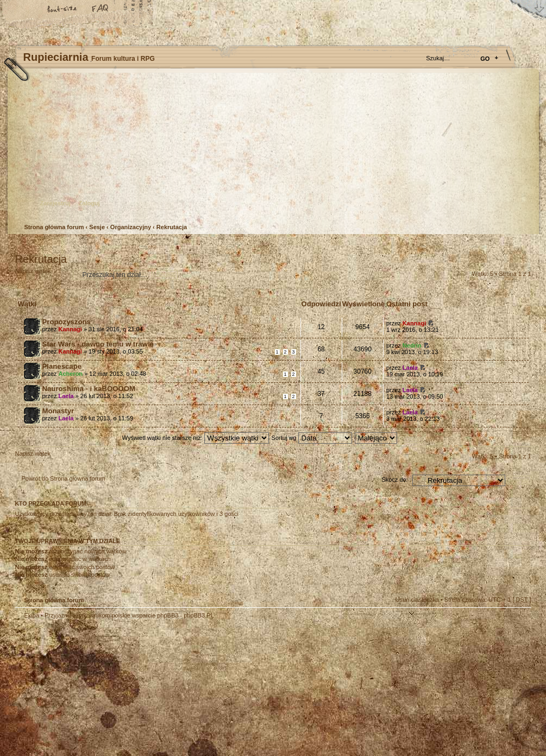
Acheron (70, 374)
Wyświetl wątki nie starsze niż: (196, 438)
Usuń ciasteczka (417, 600)
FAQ (101, 9)
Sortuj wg (312, 438)
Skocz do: (394, 480)
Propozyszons (67, 322)
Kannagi (70, 329)
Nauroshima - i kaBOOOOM (89, 389)
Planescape (62, 366)
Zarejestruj (55, 203)
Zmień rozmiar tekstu (62, 9)
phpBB (137, 688)
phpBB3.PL (199, 615)
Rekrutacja (172, 227)
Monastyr (58, 411)
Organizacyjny (131, 227)
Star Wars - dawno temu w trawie (98, 344)
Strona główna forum (272, 150)
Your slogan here (186, 689)
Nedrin (412, 345)
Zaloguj (89, 203)
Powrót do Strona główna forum (64, 478)
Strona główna (24, 9)
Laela (410, 368)
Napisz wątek (41, 275)
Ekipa (32, 615)
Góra (518, 622)
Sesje (97, 227)
